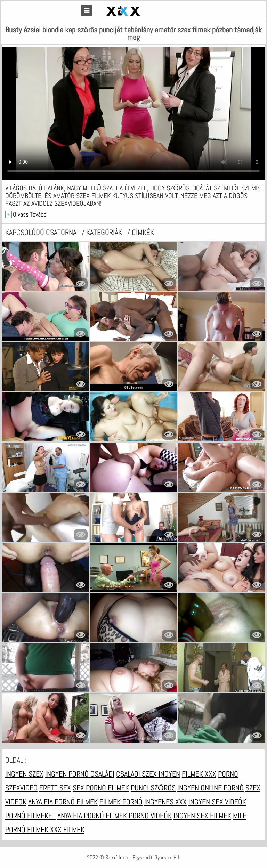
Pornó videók (150, 816)
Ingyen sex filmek (202, 816)
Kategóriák (105, 232)
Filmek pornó (121, 802)
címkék (143, 232)
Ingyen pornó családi (80, 774)
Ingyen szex (24, 774)
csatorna (62, 232)
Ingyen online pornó (211, 788)
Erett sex (55, 788)
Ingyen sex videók (217, 802)
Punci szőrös (153, 788)
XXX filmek (67, 829)
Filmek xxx (199, 774)
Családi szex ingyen (148, 774)
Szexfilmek (118, 857)
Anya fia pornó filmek (63, 802)
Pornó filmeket (30, 816)
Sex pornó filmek (101, 788)
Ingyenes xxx (165, 802)
